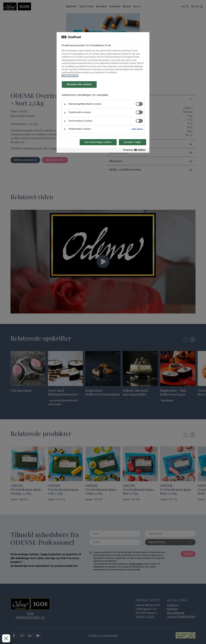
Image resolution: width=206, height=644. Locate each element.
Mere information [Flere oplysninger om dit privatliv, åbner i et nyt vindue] (70, 76)
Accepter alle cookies (79, 84)
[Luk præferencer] (6, 638)
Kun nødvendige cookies (98, 142)
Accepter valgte (133, 142)
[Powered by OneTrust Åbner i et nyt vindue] (136, 151)
